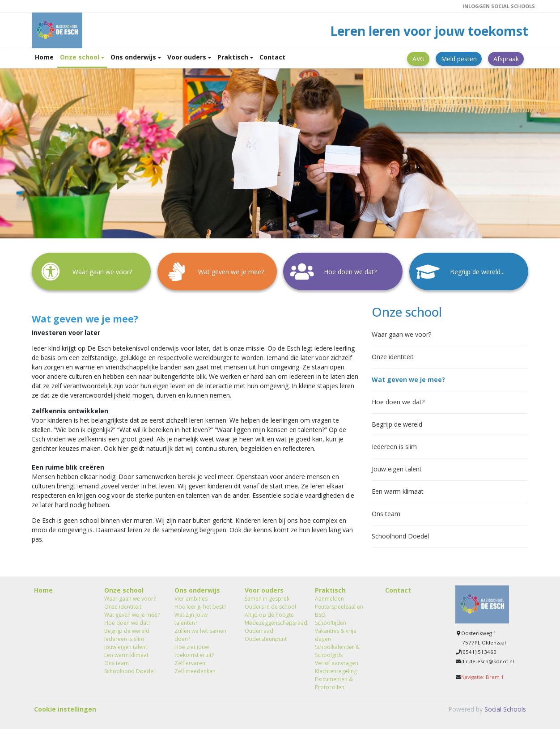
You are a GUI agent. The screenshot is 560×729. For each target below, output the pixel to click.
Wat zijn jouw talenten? (191, 619)
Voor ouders (188, 57)
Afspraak (506, 59)
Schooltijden (331, 623)
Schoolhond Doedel (400, 536)
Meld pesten (459, 59)
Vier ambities (191, 599)
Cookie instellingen (65, 709)
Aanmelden (329, 599)
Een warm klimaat (398, 491)
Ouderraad (259, 631)
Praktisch (234, 57)
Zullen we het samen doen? (200, 635)
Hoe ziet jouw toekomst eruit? (194, 651)
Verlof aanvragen (337, 663)
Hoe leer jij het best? (200, 607)
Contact (272, 57)
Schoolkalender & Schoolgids (337, 651)
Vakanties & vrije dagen (336, 635)
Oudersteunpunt (266, 639)
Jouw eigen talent (397, 469)
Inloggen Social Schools (499, 6)
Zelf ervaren (190, 663)
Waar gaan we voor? (401, 334)
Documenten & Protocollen (334, 683)
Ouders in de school (270, 607)
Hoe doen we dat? (398, 402)
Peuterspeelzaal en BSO (339, 611)
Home (44, 57)
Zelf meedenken (195, 671)
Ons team (386, 514)
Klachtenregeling (336, 671)
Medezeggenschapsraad (273, 623)
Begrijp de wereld (397, 424)
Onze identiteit (393, 357)
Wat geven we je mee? (408, 379)
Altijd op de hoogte (269, 615)
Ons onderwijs (134, 57)
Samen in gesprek (267, 599)
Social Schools (505, 709)
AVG (418, 59)
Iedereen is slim (394, 447)
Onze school (81, 57)
